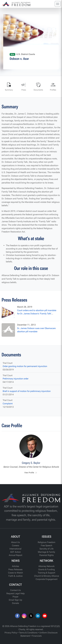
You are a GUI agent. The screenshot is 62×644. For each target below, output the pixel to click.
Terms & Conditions (28, 633)
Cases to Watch (15, 573)
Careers (16, 545)
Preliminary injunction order (16, 379)
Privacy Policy (11, 633)
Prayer (15, 597)
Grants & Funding (47, 569)
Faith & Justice (15, 576)
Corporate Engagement (47, 579)
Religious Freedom (47, 542)
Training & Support (46, 573)
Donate (15, 603)
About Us (15, 542)
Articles (16, 566)
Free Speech (47, 545)
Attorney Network (46, 566)
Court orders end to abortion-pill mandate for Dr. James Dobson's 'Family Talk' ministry (37, 314)
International (15, 549)
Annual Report (16, 555)
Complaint (8, 404)
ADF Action (15, 552)
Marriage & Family (46, 552)
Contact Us (15, 590)
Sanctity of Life (46, 549)
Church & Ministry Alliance (47, 576)
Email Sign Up (15, 600)
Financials (37, 636)
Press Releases (15, 569)
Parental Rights (47, 555)
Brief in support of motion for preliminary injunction (27, 391)
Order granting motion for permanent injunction (25, 366)
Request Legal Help (16, 593)
